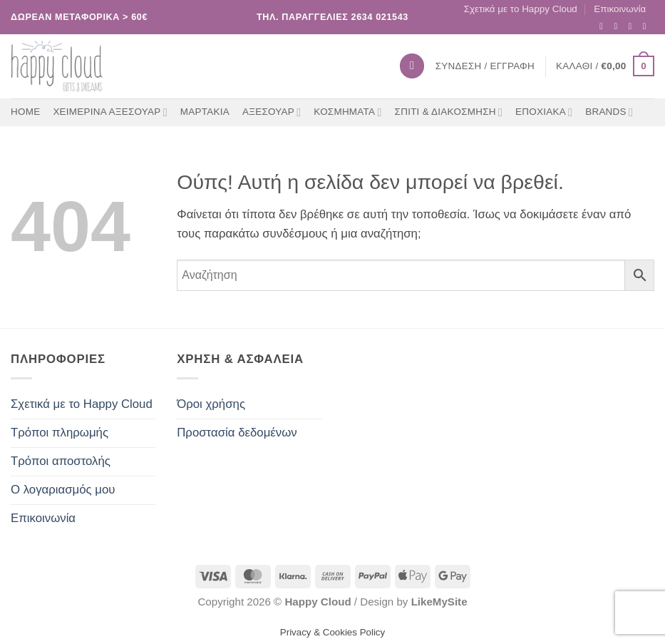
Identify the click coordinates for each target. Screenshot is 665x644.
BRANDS (609, 112)
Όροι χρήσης (211, 404)
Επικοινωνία (620, 9)
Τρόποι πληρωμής (60, 433)
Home (25, 112)
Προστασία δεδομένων (237, 433)
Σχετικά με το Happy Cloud (521, 9)
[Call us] (648, 26)
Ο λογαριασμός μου (63, 490)
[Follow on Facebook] (604, 26)
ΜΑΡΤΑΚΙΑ (205, 112)
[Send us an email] (633, 26)
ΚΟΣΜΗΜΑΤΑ (347, 112)
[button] (605, 66)
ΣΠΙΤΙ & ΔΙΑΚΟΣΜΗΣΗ (449, 112)
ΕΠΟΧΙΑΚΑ (544, 112)
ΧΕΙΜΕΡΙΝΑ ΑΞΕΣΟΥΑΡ (110, 112)
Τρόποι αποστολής (61, 461)
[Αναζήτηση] (412, 66)
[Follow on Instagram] (618, 26)
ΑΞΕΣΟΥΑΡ (272, 112)
